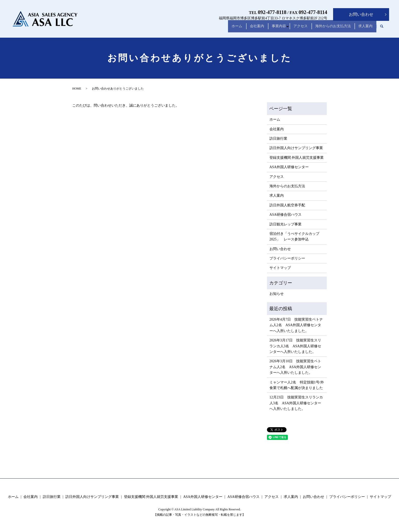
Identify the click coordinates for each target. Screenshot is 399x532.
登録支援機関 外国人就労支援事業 (297, 158)
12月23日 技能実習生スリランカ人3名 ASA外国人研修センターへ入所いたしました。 (296, 403)
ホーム (220, 28)
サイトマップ (280, 268)
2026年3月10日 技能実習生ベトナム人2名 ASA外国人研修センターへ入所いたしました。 (295, 367)
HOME (77, 89)
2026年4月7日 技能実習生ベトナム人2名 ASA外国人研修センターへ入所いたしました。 (296, 325)
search (382, 28)
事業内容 (268, 28)
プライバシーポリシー (287, 258)
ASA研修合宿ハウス (286, 215)
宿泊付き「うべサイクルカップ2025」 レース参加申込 (294, 236)
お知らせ (277, 294)
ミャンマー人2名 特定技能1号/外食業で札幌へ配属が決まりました (297, 385)
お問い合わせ (361, 14)
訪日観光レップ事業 (286, 224)
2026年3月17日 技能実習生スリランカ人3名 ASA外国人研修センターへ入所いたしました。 (295, 346)
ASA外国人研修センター (289, 167)
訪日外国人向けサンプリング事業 (296, 148)
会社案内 (243, 28)
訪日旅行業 (278, 139)
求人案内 (364, 28)
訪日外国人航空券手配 (287, 205)
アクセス (293, 28)
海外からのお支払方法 (328, 28)
